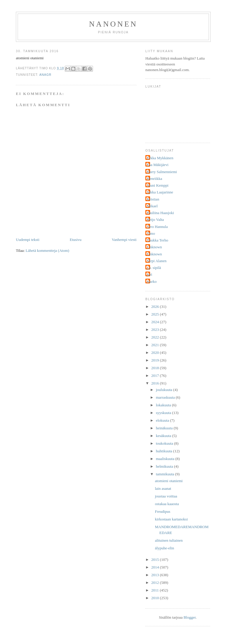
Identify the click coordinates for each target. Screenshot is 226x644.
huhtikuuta (165, 451)
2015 (156, 560)
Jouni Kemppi (158, 185)
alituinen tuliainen (169, 540)
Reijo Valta (155, 220)
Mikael (152, 206)
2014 (156, 567)
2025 (156, 314)
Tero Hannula (157, 227)
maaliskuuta (166, 459)
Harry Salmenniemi (162, 172)
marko (152, 281)
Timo (151, 233)
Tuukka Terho (157, 240)
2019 (156, 360)
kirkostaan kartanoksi (171, 519)
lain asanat (163, 488)
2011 (156, 590)
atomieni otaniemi (169, 481)
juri (149, 274)
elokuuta (163, 420)
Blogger (190, 617)
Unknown (154, 247)
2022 (156, 337)
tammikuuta (166, 474)
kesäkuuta (164, 436)
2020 (156, 353)
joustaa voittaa (166, 496)
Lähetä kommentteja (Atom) (47, 250)
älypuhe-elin (164, 548)
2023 (156, 330)
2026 (156, 307)
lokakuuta (164, 405)
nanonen (113, 24)
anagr (45, 75)
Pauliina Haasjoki (160, 213)
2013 (156, 575)
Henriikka (154, 179)
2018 (156, 368)
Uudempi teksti (28, 240)
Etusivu (76, 240)
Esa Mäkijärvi (158, 165)
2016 (156, 383)
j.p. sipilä (154, 268)
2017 (156, 376)
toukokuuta (165, 443)
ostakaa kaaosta (167, 504)
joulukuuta (165, 390)
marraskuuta (166, 397)
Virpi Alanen (157, 261)
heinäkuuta (165, 428)
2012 (156, 583)
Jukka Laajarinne (160, 192)
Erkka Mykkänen (160, 158)
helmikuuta (165, 466)
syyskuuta (164, 413)
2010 (156, 598)
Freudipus (162, 511)
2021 (156, 345)
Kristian (153, 199)
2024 (156, 322)
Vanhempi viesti (124, 240)
